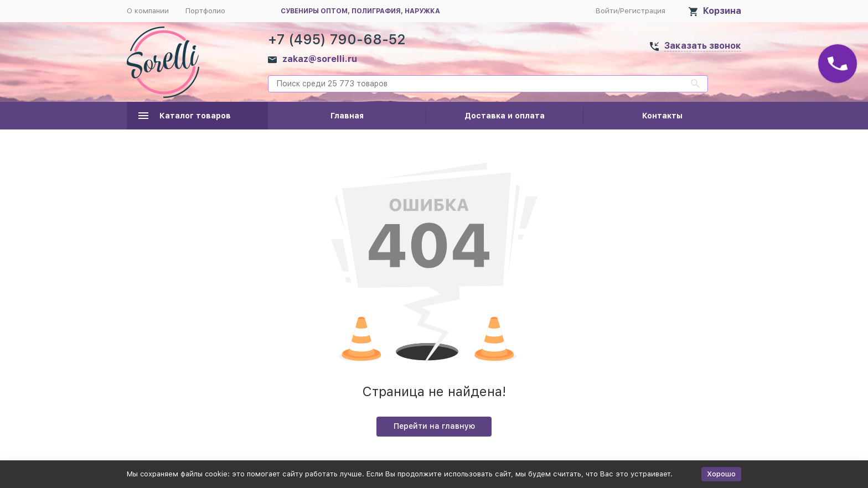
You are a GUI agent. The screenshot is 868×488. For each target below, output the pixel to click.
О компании (148, 11)
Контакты (662, 116)
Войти (607, 11)
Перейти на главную (434, 426)
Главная (347, 116)
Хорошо (721, 474)
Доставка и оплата (505, 116)
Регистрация (643, 11)
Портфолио (205, 11)
